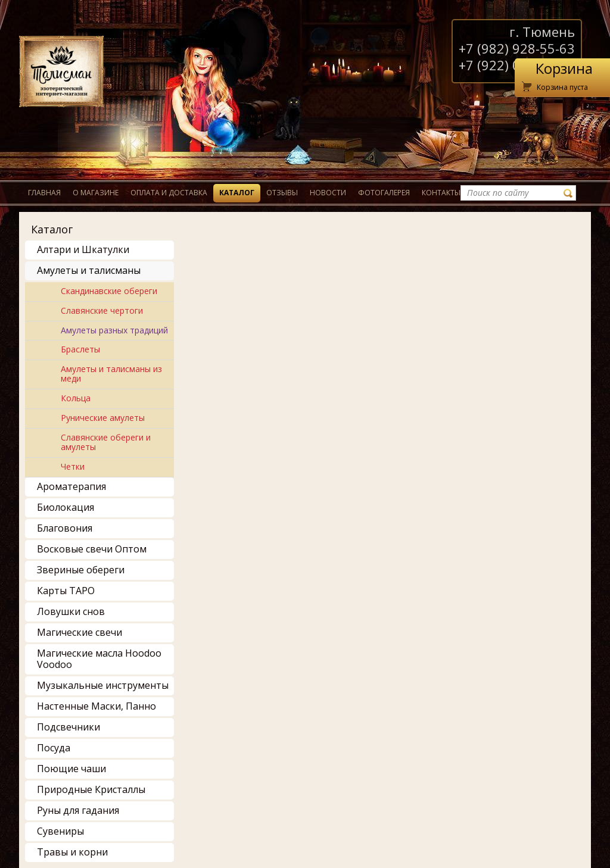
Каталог (237, 193)
